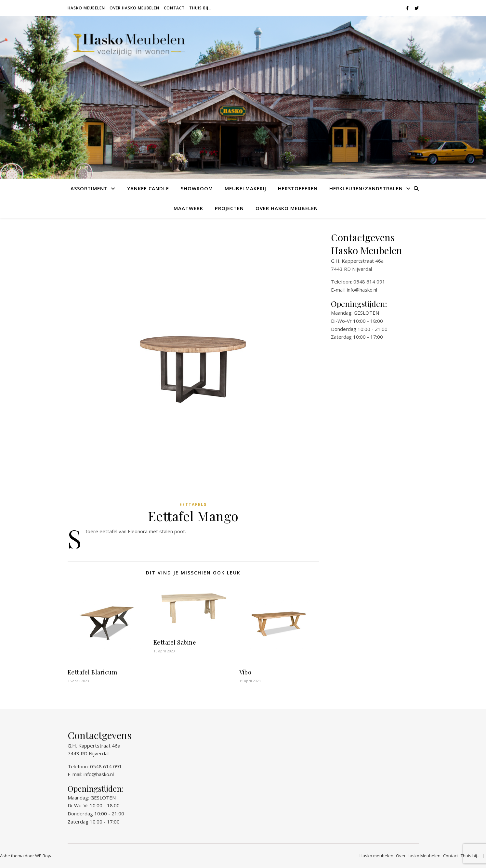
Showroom (197, 188)
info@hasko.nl (362, 290)
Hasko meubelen (86, 8)
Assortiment (89, 188)
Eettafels (193, 504)
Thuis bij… (200, 8)
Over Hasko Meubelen (134, 8)
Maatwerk (188, 208)
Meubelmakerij (245, 188)
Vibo (245, 672)
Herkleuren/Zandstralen (366, 188)
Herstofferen (298, 188)
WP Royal (44, 856)
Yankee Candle (148, 188)
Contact (174, 8)
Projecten (229, 208)
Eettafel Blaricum (92, 672)
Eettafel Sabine (175, 642)
